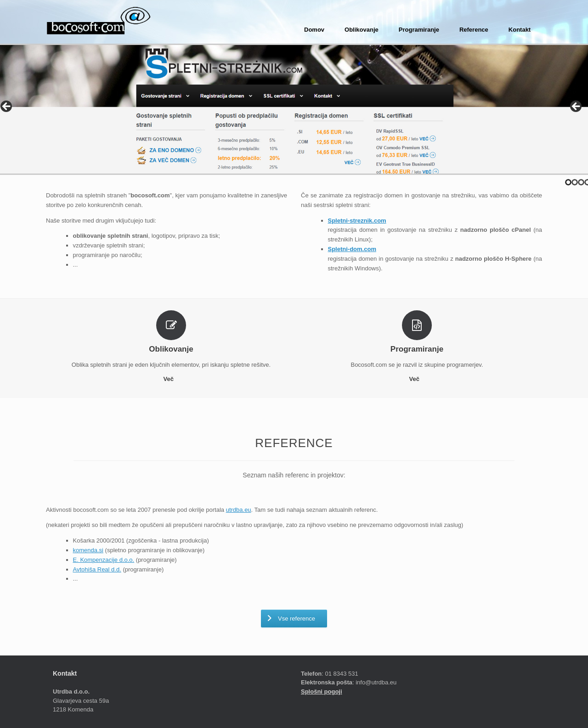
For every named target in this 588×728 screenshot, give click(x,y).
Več (171, 379)
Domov (314, 30)
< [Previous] (7, 107)
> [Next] (577, 107)
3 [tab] (581, 182)
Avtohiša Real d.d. (97, 569)
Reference (474, 30)
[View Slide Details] (294, 109)
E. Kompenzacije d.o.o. (104, 560)
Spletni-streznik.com (357, 221)
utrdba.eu (239, 510)
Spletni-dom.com (352, 249)
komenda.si (88, 550)
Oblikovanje (362, 30)
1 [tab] (568, 182)
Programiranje (419, 30)
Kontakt (520, 30)
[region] (294, 109)
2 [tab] (575, 182)
